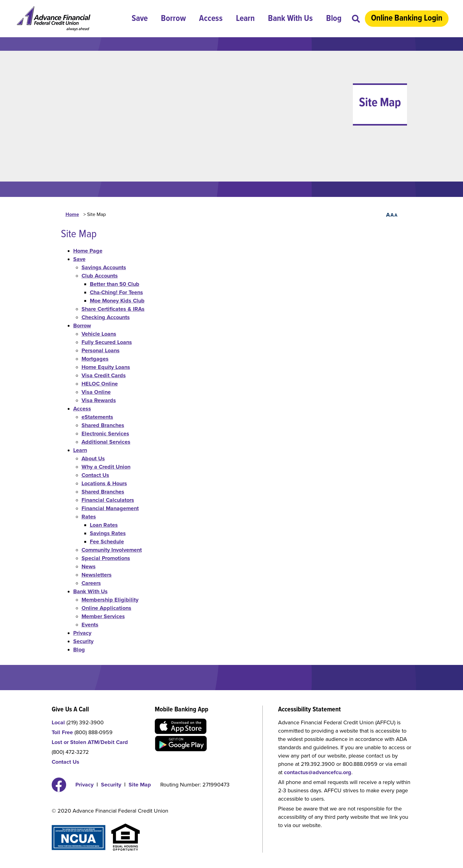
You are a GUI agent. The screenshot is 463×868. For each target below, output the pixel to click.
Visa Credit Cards (104, 375)
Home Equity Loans (106, 367)
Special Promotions (106, 558)
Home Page (88, 251)
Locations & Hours (104, 483)
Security (83, 641)
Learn (245, 19)
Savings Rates (108, 533)
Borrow (173, 19)
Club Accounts (100, 276)
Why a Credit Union (106, 467)
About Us (93, 458)
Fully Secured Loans (107, 342)
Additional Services (106, 442)
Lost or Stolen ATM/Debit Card (90, 742)
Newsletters (97, 575)
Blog (334, 19)
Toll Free (62, 732)
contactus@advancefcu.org (318, 772)
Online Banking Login (407, 18)
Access (211, 19)
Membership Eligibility (110, 600)
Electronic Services (105, 434)
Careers (91, 583)
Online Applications (106, 608)
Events (90, 625)
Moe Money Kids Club (117, 301)
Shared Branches (103, 425)
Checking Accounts (106, 317)
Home (72, 214)
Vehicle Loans (99, 334)
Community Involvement (112, 550)
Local (58, 722)
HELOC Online (100, 384)
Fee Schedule (107, 542)
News (89, 566)
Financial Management (110, 508)
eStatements (97, 417)
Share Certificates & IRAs (113, 309)
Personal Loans (101, 350)
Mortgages (95, 359)
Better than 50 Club (115, 284)
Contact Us (95, 475)
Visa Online (96, 392)
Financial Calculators (108, 500)
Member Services (103, 616)
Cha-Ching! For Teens (116, 292)
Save (140, 19)
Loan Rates (104, 525)
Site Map (140, 785)
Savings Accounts (104, 267)
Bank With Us (290, 19)
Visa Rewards (99, 400)
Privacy (82, 633)
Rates (89, 517)
